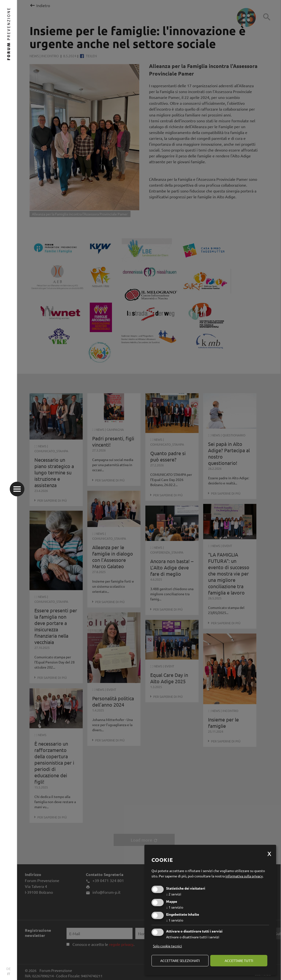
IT (9, 974)
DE (9, 969)
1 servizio (175, 907)
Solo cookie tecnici (167, 946)
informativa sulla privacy (244, 876)
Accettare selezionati (180, 961)
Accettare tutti (239, 961)
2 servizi (174, 894)
